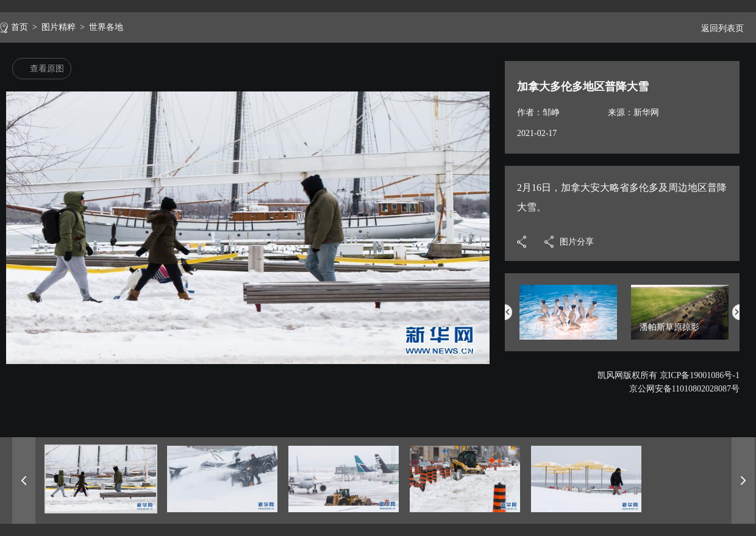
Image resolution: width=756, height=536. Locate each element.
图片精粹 (59, 27)
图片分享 (577, 242)
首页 (20, 27)
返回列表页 (718, 28)
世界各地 (106, 27)
